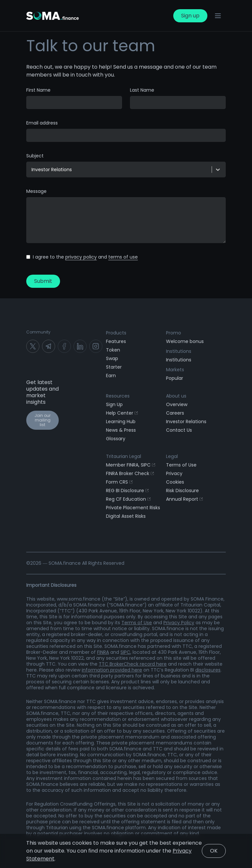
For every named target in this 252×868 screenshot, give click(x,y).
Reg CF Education (128, 499)
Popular (175, 378)
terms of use (123, 257)
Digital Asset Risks (126, 516)
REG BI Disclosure (127, 491)
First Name (38, 90)
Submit (43, 281)
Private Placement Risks (133, 508)
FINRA (103, 652)
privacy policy (81, 257)
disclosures (208, 670)
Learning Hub (121, 422)
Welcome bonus (185, 341)
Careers (175, 413)
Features (116, 341)
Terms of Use (181, 465)
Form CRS (119, 482)
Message (36, 191)
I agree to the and (85, 257)
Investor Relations (186, 422)
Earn (111, 376)
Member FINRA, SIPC (131, 465)
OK (214, 851)
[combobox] (32, 170)
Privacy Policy (179, 623)
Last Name (142, 90)
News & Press (121, 430)
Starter (114, 367)
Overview (177, 404)
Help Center (122, 413)
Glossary (116, 439)
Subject (35, 156)
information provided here (112, 670)
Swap (112, 358)
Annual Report (184, 499)
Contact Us (179, 430)
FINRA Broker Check (130, 473)
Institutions (179, 360)
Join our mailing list (42, 420)
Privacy (174, 473)
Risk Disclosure (182, 491)
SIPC (125, 652)
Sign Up (114, 404)
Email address (42, 123)
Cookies (175, 482)
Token (113, 350)
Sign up (190, 16)
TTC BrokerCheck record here (133, 664)
